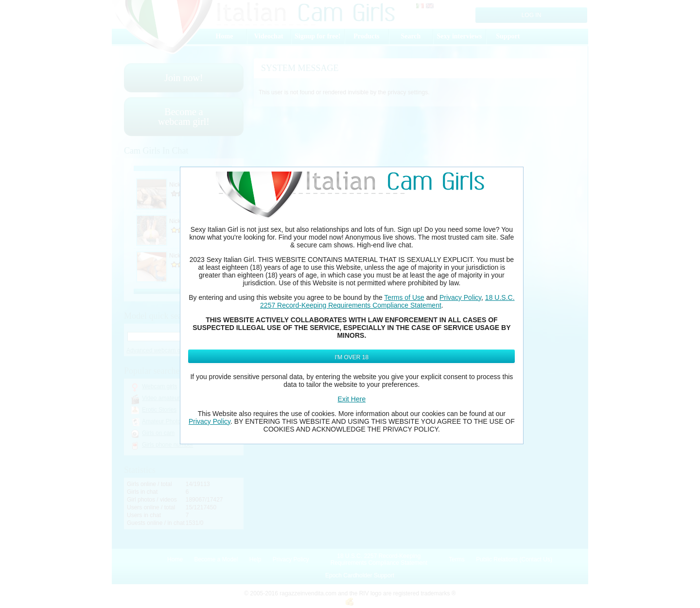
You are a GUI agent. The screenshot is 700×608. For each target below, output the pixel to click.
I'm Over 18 (352, 357)
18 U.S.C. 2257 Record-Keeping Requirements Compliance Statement (387, 301)
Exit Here (352, 399)
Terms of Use (404, 297)
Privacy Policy (460, 297)
